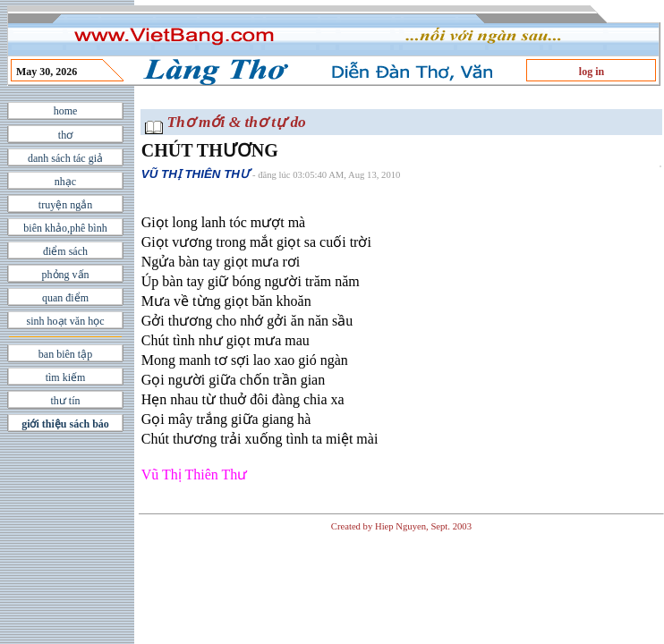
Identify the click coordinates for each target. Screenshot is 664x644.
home (66, 111)
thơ (65, 135)
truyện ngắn (65, 205)
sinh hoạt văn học (66, 321)
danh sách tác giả (65, 158)
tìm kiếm (66, 377)
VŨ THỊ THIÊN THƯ (195, 174)
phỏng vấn (66, 275)
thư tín (65, 401)
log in (592, 72)
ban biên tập (65, 354)
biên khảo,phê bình (65, 228)
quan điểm (65, 298)
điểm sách (65, 251)
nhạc (65, 182)
